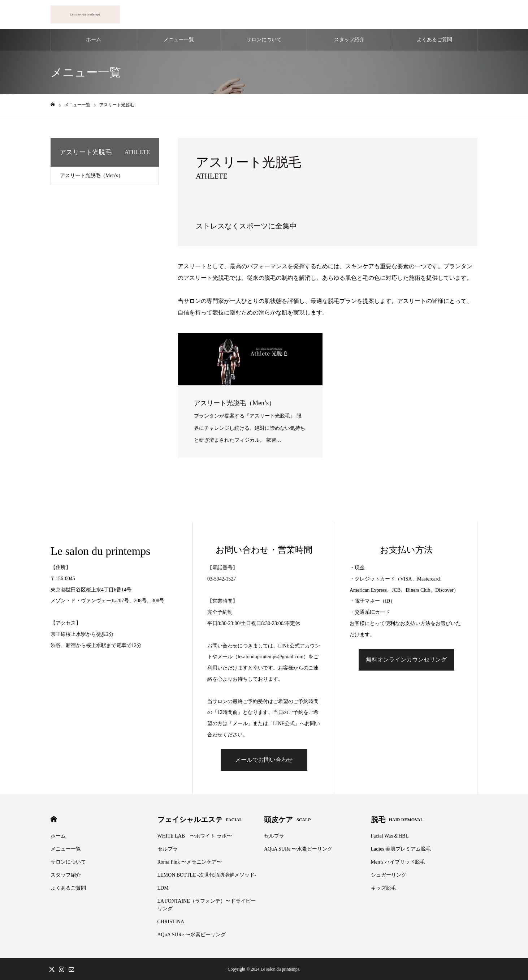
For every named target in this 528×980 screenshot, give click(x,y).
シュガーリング (389, 875)
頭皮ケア (287, 819)
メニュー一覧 (179, 40)
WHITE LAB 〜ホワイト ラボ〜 (195, 836)
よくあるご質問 (434, 40)
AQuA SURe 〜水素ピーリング (192, 935)
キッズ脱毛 (384, 888)
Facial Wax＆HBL (390, 836)
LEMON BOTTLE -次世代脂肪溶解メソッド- (207, 875)
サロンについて (264, 40)
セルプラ (168, 849)
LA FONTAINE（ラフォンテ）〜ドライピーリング (207, 905)
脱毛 (397, 819)
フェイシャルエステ (200, 819)
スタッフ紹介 (349, 40)
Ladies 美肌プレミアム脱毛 (401, 849)
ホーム (94, 40)
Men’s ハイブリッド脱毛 (398, 862)
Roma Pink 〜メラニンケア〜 (190, 862)
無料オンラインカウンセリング (406, 660)
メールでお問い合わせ (264, 760)
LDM (163, 888)
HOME (54, 819)
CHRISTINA (171, 922)
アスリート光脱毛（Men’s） (92, 176)
